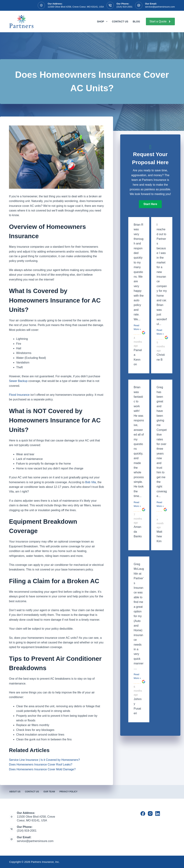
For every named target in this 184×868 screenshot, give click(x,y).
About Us (15, 792)
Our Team (49, 792)
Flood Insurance (19, 395)
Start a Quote (160, 22)
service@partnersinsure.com (160, 7)
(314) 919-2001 (124, 7)
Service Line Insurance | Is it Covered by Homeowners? (44, 760)
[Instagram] (150, 814)
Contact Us (120, 22)
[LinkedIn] (158, 814)
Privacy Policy (68, 792)
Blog (136, 22)
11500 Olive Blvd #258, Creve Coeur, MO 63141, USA (76, 7)
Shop (103, 22)
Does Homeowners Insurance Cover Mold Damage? (42, 769)
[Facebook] (143, 814)
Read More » (137, 327)
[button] (150, 204)
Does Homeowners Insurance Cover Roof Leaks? (41, 764)
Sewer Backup (18, 381)
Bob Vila (90, 482)
